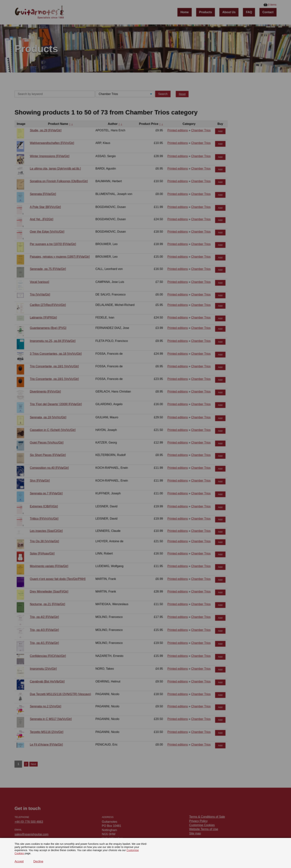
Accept (19, 861)
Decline (38, 861)
